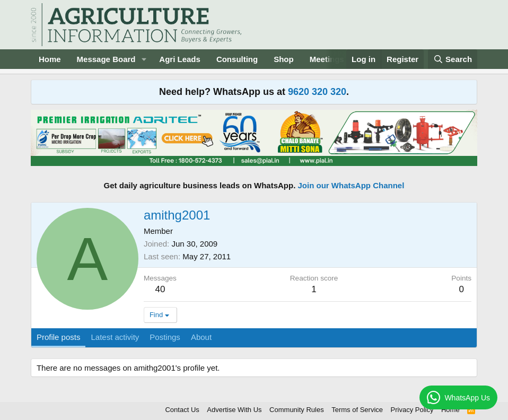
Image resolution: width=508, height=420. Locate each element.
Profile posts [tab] (59, 337)
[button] (144, 59)
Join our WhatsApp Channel (351, 185)
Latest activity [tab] (115, 337)
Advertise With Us (234, 410)
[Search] (453, 59)
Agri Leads (180, 59)
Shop (284, 59)
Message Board (106, 59)
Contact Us (182, 410)
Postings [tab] (165, 337)
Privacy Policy (412, 410)
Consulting (237, 59)
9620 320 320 (317, 92)
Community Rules (297, 410)
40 (160, 289)
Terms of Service (357, 410)
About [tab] (201, 337)
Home (50, 59)
